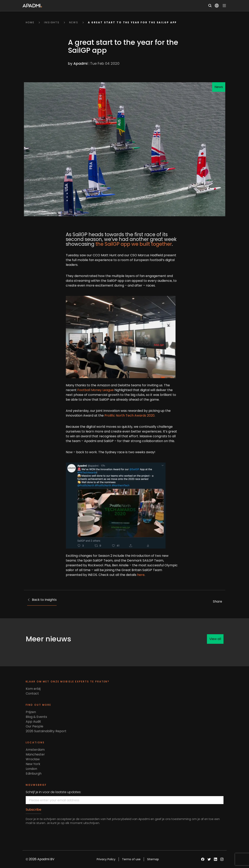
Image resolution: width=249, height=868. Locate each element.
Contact (32, 693)
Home (30, 22)
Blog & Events (36, 717)
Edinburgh (34, 774)
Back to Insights (42, 600)
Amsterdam (35, 750)
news (74, 22)
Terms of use (131, 859)
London (31, 769)
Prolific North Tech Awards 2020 (123, 415)
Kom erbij (33, 689)
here (134, 575)
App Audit (33, 722)
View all (215, 639)
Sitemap (153, 859)
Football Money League (89, 390)
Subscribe (33, 810)
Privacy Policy (106, 859)
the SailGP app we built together (127, 244)
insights (52, 22)
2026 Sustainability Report (46, 731)
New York (33, 764)
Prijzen (31, 712)
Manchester (35, 754)
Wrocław (33, 759)
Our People (34, 726)
